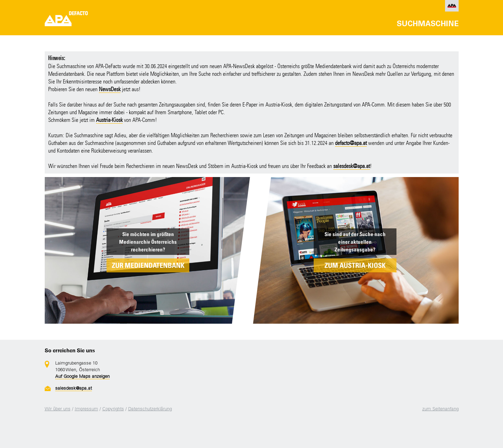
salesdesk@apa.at (352, 166)
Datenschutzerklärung (150, 409)
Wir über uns (58, 409)
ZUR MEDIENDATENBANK (148, 265)
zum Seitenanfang (440, 409)
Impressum (86, 409)
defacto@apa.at (351, 143)
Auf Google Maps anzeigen (82, 376)
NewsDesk (110, 89)
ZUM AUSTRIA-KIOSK (355, 265)
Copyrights (113, 409)
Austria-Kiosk (109, 120)
